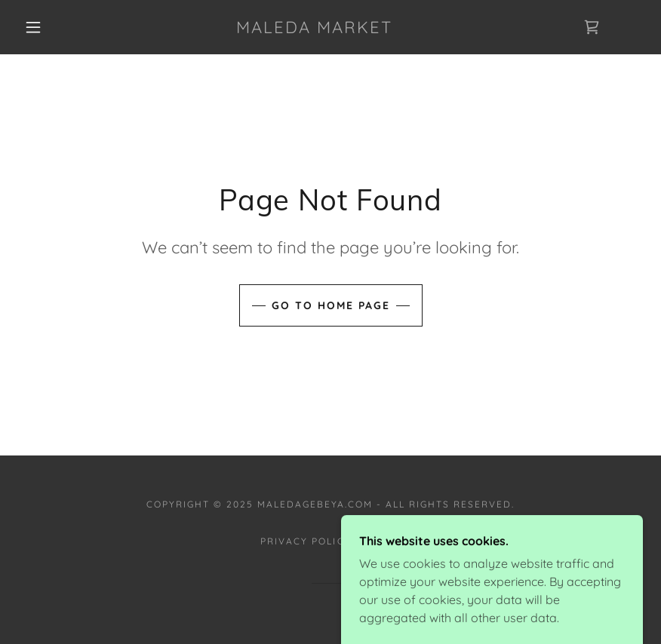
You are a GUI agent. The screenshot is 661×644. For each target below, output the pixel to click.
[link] (314, 29)
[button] (33, 27)
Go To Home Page (331, 305)
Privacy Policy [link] (306, 541)
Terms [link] (382, 541)
